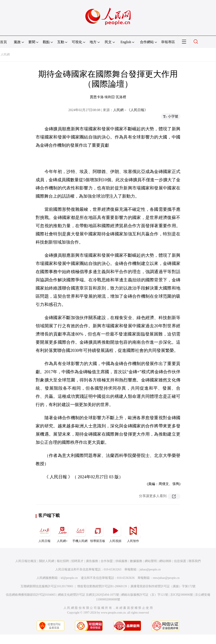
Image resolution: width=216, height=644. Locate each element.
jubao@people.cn (150, 569)
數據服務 (136, 561)
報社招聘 (63, 561)
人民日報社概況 (26, 561)
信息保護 (180, 561)
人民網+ (62, 533)
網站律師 (165, 561)
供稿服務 (121, 561)
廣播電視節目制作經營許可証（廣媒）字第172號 (163, 586)
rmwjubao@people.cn (166, 578)
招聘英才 (77, 561)
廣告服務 (92, 561)
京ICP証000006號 (182, 595)
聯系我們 (195, 561)
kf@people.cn (69, 578)
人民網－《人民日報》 (130, 110)
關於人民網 (47, 561)
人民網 (5, 54)
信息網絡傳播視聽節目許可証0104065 (31, 595)
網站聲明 (151, 561)
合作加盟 (107, 561)
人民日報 (44, 533)
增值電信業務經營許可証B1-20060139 (102, 586)
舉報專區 (168, 42)
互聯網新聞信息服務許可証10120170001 (47, 586)
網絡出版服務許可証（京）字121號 (145, 595)
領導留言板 (98, 533)
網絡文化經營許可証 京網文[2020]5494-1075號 (89, 595)
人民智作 (133, 533)
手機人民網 (80, 533)
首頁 (3, 42)
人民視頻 (115, 533)
